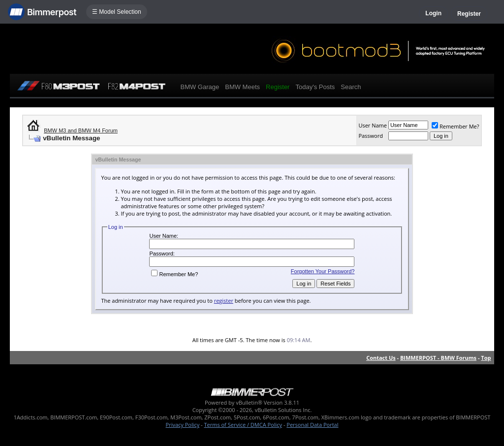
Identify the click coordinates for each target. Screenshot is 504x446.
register (224, 301)
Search (351, 87)
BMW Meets (242, 87)
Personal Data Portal (312, 425)
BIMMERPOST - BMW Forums (438, 358)
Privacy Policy (183, 425)
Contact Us (381, 358)
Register (469, 14)
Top (486, 358)
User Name (373, 125)
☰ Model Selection (117, 12)
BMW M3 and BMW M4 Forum (81, 130)
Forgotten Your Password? (323, 271)
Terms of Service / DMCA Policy (243, 425)
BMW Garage (200, 87)
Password (371, 136)
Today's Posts (315, 87)
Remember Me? (456, 126)
